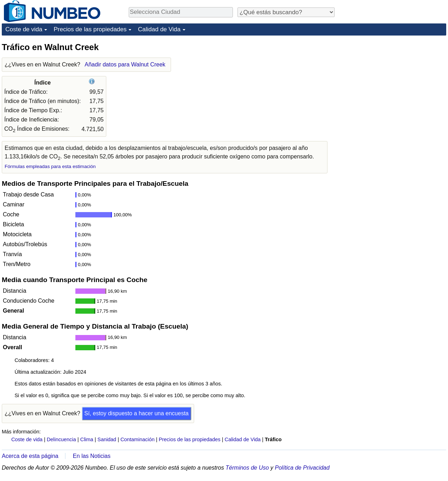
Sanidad (107, 439)
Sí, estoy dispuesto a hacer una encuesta (137, 413)
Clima (87, 439)
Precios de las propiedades (90, 29)
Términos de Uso (247, 468)
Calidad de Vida (159, 29)
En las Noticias (92, 456)
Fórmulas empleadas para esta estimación (50, 166)
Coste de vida (24, 29)
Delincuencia (61, 439)
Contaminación (138, 439)
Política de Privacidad (302, 468)
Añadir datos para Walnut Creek (125, 64)
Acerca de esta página (30, 456)
